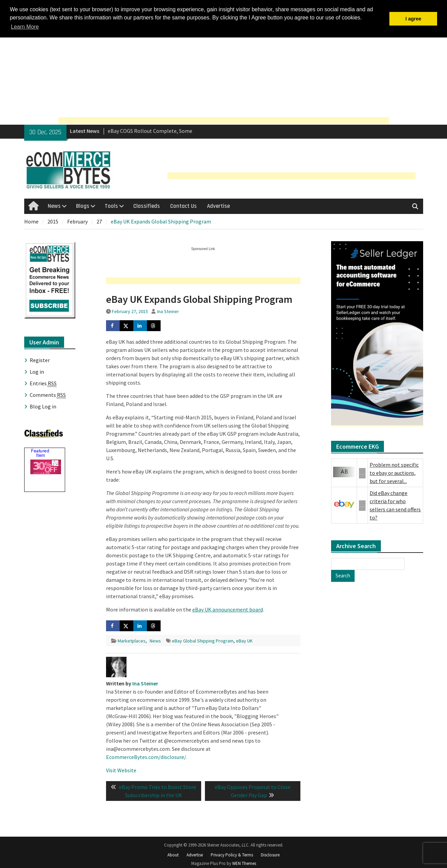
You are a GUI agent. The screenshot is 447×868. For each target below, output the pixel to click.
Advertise (218, 206)
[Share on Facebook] (113, 326)
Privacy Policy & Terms (232, 855)
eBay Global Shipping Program (203, 641)
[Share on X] (126, 326)
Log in (37, 372)
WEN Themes (244, 863)
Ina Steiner (168, 311)
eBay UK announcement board (228, 609)
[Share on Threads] (154, 326)
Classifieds (147, 206)
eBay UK (244, 641)
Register (40, 360)
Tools (111, 206)
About (173, 855)
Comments (48, 395)
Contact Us (183, 206)
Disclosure (270, 855)
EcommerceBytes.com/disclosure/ (146, 757)
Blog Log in (43, 406)
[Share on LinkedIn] (140, 326)
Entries (43, 383)
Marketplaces (132, 641)
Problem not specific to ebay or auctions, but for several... (394, 473)
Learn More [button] (25, 27)
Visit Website (121, 770)
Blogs (83, 206)
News (54, 206)
